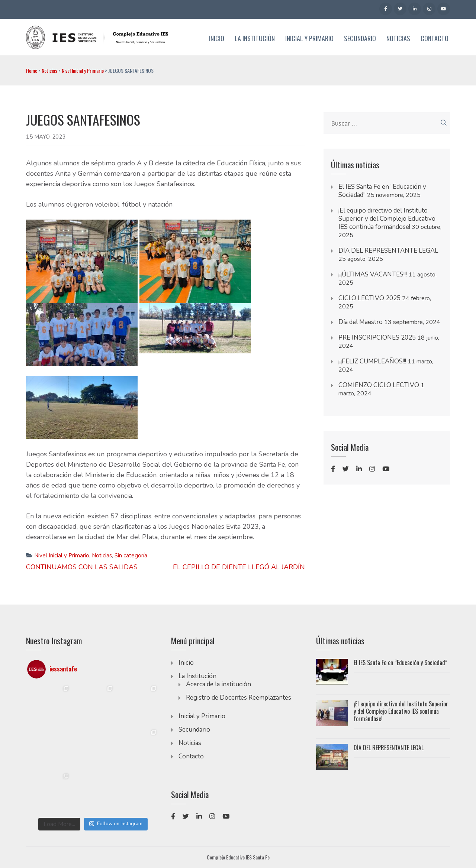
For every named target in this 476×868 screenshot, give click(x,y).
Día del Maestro (361, 322)
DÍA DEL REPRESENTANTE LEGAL (388, 251)
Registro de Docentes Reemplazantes (239, 698)
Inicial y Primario (309, 39)
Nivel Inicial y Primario (83, 70)
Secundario (360, 39)
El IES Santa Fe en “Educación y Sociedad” (401, 663)
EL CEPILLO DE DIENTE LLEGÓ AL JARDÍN (239, 567)
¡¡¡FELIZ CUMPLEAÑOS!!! (372, 361)
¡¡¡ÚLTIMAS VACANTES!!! (373, 274)
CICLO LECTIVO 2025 (369, 298)
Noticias (398, 39)
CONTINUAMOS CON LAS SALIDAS (82, 567)
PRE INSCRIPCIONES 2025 (377, 338)
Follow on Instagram (116, 824)
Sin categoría (131, 556)
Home (32, 70)
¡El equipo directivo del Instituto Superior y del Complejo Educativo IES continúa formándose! (387, 219)
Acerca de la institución (218, 684)
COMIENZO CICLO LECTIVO (379, 385)
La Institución (255, 39)
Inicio (217, 39)
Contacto (435, 39)
